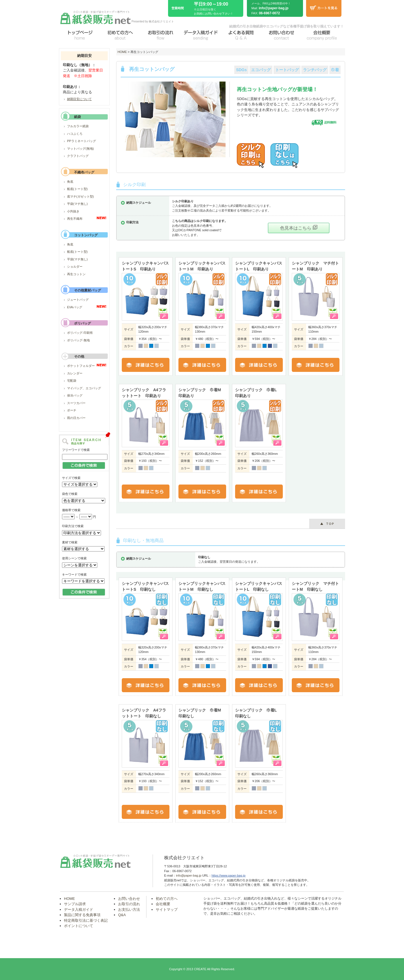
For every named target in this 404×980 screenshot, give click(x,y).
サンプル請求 (75, 904)
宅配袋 (72, 381)
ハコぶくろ (75, 134)
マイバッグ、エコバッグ (84, 388)
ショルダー (75, 267)
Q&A (122, 915)
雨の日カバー (76, 418)
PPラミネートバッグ (82, 141)
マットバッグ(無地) (80, 149)
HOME (122, 52)
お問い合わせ (129, 899)
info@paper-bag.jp (274, 8)
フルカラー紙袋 (78, 126)
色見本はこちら (299, 228)
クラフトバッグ (78, 156)
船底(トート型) (77, 189)
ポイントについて (79, 926)
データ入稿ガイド (79, 910)
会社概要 (163, 904)
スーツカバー (76, 403)
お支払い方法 (129, 910)
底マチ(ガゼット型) (80, 196)
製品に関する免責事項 (82, 915)
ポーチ (72, 410)
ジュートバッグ (78, 300)
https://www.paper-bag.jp (229, 875)
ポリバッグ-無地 (78, 340)
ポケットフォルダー (81, 366)
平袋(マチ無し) (77, 204)
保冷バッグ (75, 395)
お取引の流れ (129, 904)
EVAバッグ (75, 307)
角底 (70, 182)
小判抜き (73, 211)
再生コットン (76, 274)
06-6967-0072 (269, 13)
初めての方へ (167, 899)
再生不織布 (75, 219)
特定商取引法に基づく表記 (86, 920)
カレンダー (75, 373)
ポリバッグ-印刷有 (80, 333)
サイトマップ (167, 910)
